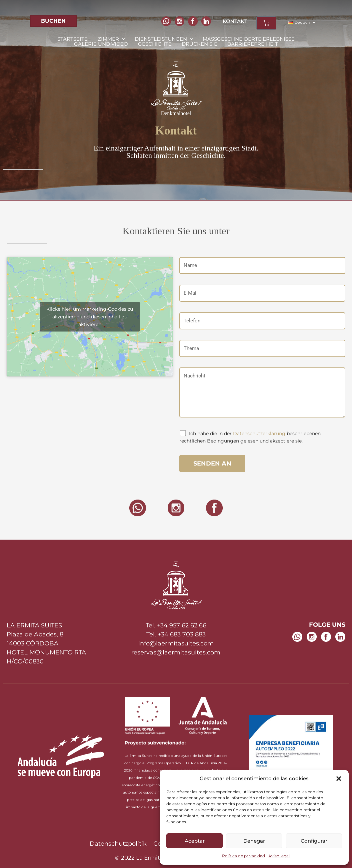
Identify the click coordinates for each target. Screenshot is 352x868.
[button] (339, 779)
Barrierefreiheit (253, 44)
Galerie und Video (101, 44)
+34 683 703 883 (182, 634)
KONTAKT (235, 21)
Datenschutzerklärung (259, 433)
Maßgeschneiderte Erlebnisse (249, 39)
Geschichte (155, 44)
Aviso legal (279, 856)
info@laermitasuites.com (176, 643)
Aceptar (195, 841)
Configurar (314, 841)
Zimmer (111, 39)
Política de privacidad (243, 856)
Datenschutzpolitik (118, 844)
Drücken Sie (199, 44)
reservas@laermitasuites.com (176, 652)
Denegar (254, 841)
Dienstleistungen (164, 39)
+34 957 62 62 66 (182, 625)
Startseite (72, 39)
